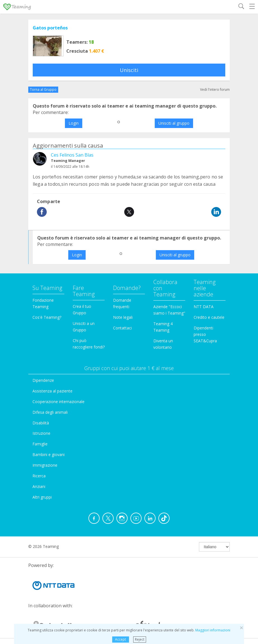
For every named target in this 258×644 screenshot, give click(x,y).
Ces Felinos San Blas (72, 155)
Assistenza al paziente (52, 391)
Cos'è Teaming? (47, 317)
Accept (120, 639)
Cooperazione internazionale (58, 402)
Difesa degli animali (50, 412)
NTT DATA (204, 307)
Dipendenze (43, 380)
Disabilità (41, 423)
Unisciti (129, 70)
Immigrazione (45, 465)
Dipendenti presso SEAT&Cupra (205, 334)
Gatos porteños (50, 28)
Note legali (123, 317)
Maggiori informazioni (213, 630)
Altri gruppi (42, 497)
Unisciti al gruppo (174, 123)
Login (74, 123)
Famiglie (40, 444)
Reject (140, 639)
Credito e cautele (209, 317)
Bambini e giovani (49, 454)
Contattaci (122, 328)
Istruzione (41, 433)
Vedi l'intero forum (215, 89)
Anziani (39, 486)
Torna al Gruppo (43, 89)
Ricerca (39, 476)
